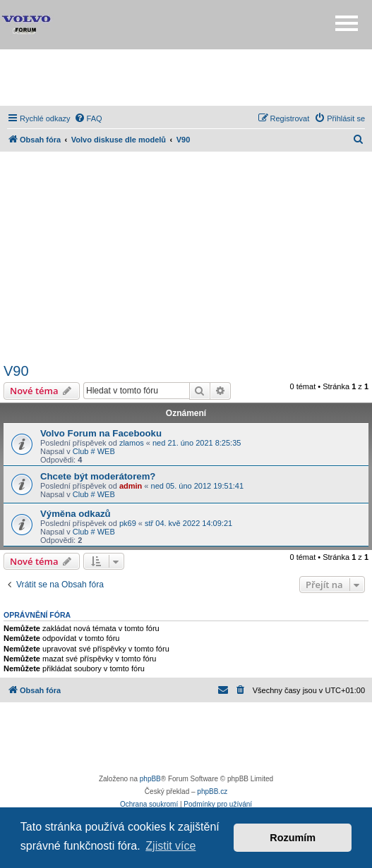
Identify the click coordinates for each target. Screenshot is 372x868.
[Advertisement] (186, 78)
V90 (16, 371)
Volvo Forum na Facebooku (101, 433)
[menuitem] (88, 118)
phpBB (150, 779)
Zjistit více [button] (170, 846)
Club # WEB (94, 451)
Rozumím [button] (293, 838)
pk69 (128, 523)
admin (131, 486)
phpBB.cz (212, 791)
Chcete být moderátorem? (98, 476)
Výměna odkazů (76, 514)
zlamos (132, 443)
